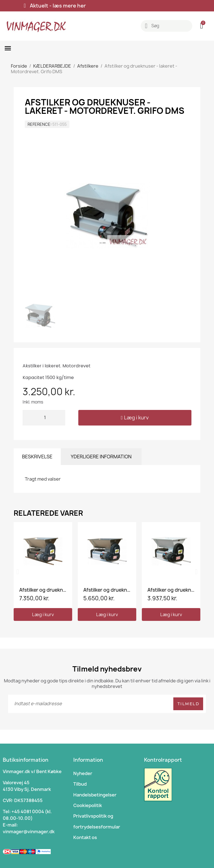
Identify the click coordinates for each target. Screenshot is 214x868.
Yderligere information (101, 457)
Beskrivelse (37, 457)
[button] (135, 418)
